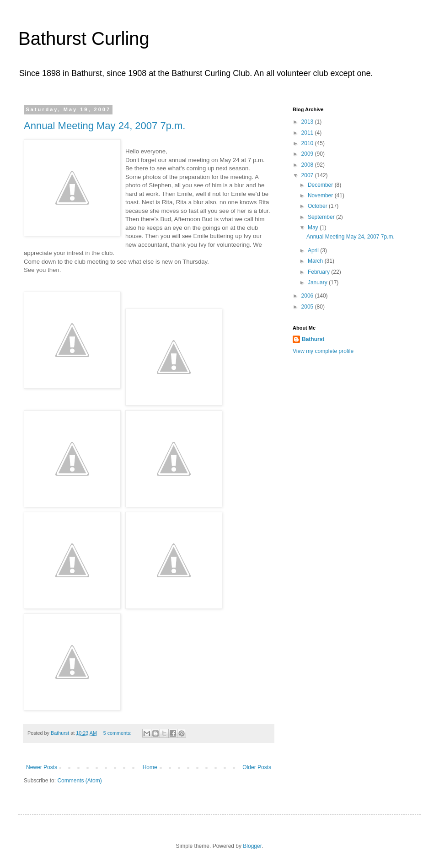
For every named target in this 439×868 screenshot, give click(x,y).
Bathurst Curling (84, 38)
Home (150, 767)
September (322, 217)
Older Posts (257, 767)
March (316, 261)
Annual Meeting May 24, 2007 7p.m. (104, 126)
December (321, 185)
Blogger (252, 846)
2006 (308, 296)
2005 (308, 307)
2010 (308, 143)
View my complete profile (323, 351)
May (314, 228)
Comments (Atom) (79, 781)
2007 (308, 175)
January (318, 282)
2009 (308, 154)
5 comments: (118, 733)
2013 (308, 122)
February (319, 272)
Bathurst (313, 339)
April (314, 250)
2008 (308, 165)
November (321, 195)
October (318, 206)
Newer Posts (42, 767)
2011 (308, 133)
